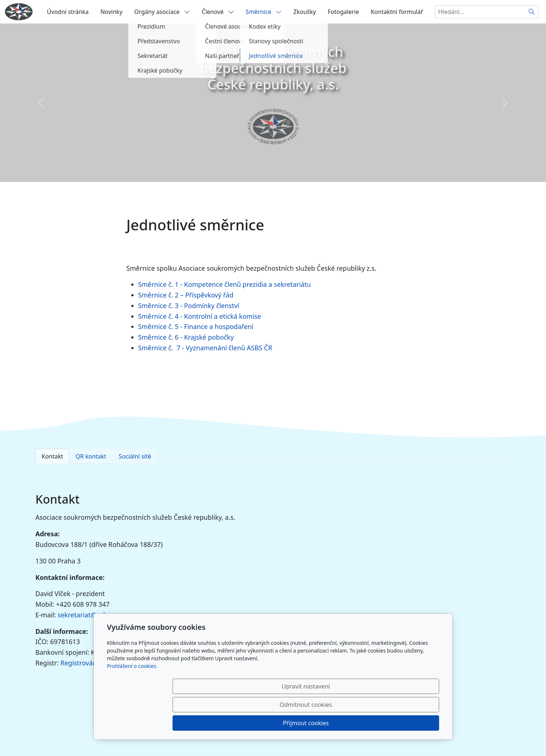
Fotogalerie (343, 12)
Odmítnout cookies (331, 723)
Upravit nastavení (257, 723)
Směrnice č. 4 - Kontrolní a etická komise (200, 316)
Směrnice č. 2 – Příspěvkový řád (186, 295)
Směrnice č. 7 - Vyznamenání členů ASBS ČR (205, 348)
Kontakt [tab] (53, 456)
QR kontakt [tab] (91, 456)
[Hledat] (532, 12)
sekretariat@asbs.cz (88, 615)
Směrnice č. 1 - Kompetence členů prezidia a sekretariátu (225, 284)
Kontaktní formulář (397, 12)
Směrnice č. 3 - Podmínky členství (189, 306)
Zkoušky (305, 12)
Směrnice (264, 12)
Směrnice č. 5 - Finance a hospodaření (196, 326)
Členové (218, 12)
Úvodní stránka (68, 12)
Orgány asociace (162, 12)
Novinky (111, 12)
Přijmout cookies (404, 723)
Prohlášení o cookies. (132, 703)
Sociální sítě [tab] (135, 456)
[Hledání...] (480, 12)
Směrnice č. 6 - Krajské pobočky (186, 337)
